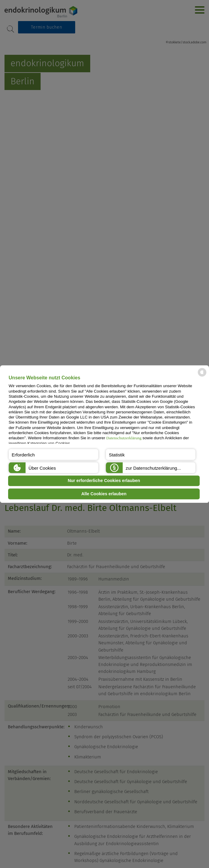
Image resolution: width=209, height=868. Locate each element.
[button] (54, 454)
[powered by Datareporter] (202, 376)
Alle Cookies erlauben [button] (104, 494)
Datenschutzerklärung (124, 438)
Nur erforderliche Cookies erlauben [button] (104, 481)
